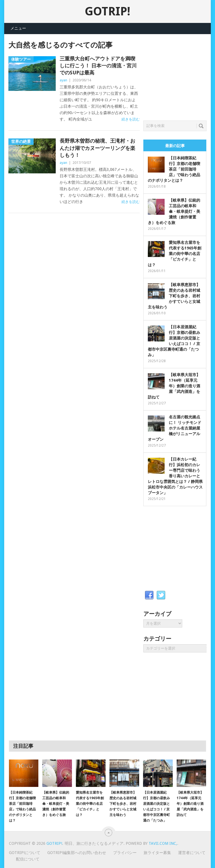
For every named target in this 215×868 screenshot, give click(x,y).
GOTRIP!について (25, 853)
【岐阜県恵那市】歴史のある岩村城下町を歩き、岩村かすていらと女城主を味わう (174, 296)
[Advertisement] (179, 76)
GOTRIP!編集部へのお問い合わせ (77, 853)
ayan (63, 80)
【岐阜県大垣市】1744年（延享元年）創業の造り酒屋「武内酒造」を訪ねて (174, 386)
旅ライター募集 (157, 853)
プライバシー (125, 853)
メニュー (18, 28)
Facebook (149, 595)
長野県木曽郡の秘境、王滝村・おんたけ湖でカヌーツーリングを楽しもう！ (97, 148)
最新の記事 (175, 146)
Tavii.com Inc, (163, 843)
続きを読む (131, 119)
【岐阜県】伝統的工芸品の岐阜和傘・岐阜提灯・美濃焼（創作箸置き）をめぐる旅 (174, 211)
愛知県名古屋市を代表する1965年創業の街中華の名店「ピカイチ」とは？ (175, 254)
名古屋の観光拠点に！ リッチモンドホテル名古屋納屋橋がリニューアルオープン (175, 428)
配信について (28, 859)
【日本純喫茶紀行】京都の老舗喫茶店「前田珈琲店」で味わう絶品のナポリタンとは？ (174, 169)
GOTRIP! (107, 11)
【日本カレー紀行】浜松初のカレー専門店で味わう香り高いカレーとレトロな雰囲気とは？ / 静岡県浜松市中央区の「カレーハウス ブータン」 (175, 476)
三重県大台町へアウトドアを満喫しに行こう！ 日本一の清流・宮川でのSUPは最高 (98, 66)
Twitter (161, 595)
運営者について (192, 853)
